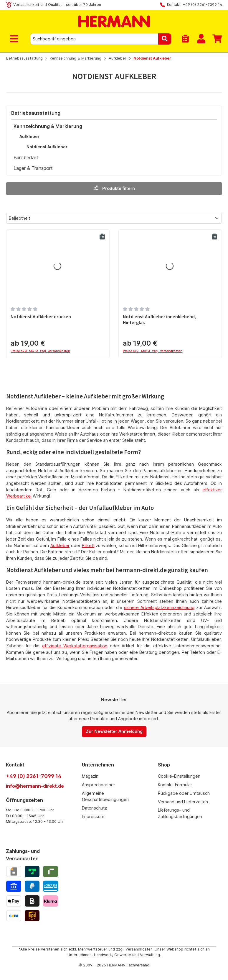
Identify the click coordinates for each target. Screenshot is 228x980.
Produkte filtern (114, 188)
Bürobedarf (26, 157)
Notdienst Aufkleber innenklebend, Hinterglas (160, 320)
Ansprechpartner (99, 785)
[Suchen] (165, 39)
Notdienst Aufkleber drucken (41, 317)
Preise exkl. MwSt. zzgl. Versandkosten (40, 351)
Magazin (90, 776)
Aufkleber (29, 136)
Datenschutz (94, 808)
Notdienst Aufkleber (47, 147)
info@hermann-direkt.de (35, 786)
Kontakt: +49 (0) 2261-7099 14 (195, 5)
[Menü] (15, 39)
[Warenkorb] (216, 39)
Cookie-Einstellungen (179, 776)
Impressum (93, 816)
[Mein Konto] (201, 39)
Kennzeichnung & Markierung (48, 126)
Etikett (88, 545)
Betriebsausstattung (36, 113)
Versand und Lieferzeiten (183, 802)
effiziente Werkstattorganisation (75, 646)
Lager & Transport (33, 168)
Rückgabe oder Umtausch (184, 793)
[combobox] (94, 39)
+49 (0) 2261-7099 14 (34, 776)
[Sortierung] (114, 218)
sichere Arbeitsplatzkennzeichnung (159, 607)
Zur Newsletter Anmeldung (114, 731)
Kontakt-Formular (175, 785)
